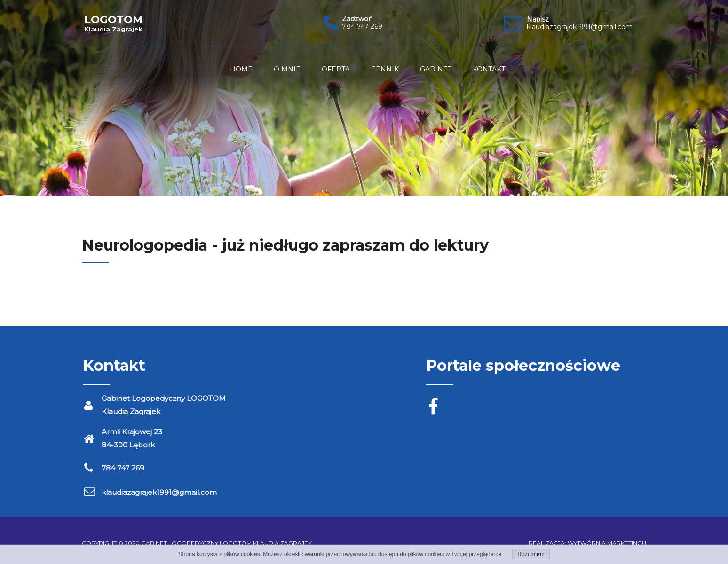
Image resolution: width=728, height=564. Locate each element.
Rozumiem (531, 554)
